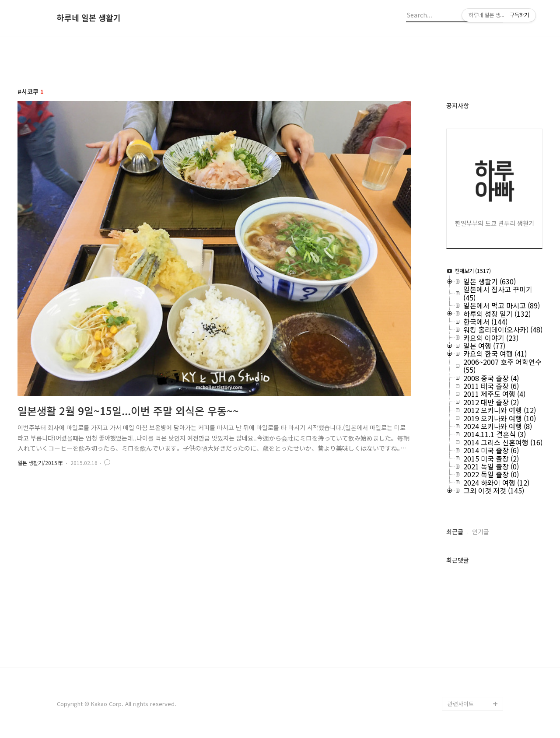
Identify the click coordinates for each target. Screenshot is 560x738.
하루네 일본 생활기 (89, 18)
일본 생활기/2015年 (40, 463)
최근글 (455, 532)
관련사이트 (461, 704)
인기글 (481, 532)
